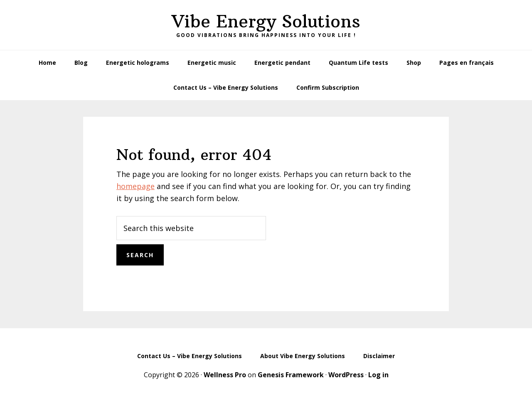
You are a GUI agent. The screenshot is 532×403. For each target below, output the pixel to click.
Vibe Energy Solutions (266, 21)
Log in (378, 375)
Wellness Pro (225, 375)
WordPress (346, 375)
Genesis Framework (291, 375)
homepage (135, 186)
